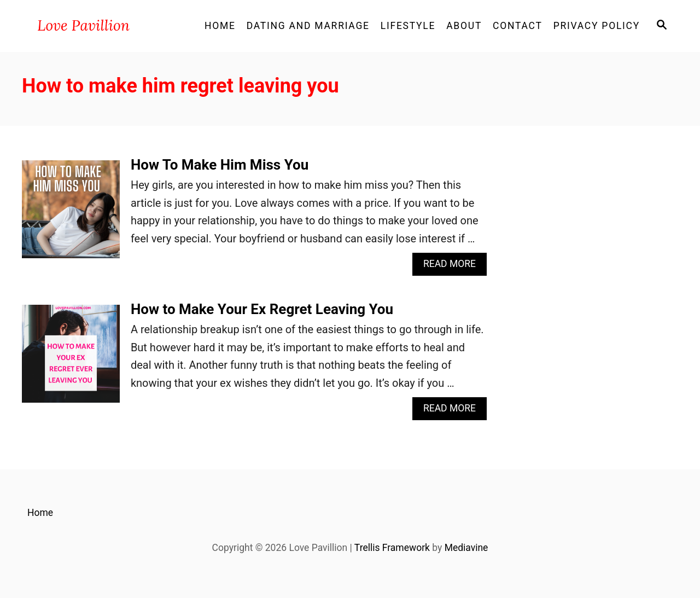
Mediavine (466, 548)
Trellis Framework (392, 548)
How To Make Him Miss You (220, 165)
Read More (454, 267)
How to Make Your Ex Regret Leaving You (262, 309)
